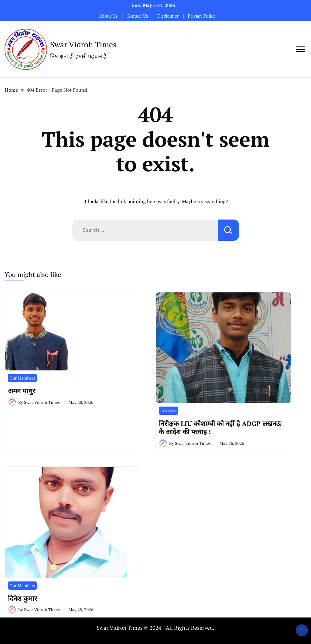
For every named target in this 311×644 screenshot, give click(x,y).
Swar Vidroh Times (83, 44)
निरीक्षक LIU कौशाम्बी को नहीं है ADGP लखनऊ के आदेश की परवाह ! (220, 428)
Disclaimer (168, 16)
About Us (108, 16)
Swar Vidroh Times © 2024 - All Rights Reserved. (155, 628)
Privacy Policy (202, 16)
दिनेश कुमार (24, 598)
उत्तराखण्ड (168, 411)
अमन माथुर (23, 391)
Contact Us (137, 16)
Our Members (22, 378)
